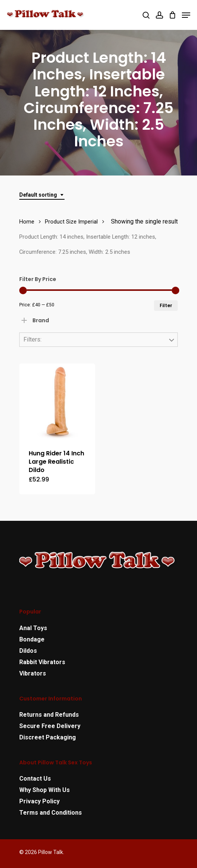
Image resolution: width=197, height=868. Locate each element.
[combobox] (42, 195)
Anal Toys (33, 628)
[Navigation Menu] (186, 15)
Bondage (32, 639)
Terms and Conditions (51, 813)
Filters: (32, 339)
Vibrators (33, 673)
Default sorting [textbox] (38, 195)
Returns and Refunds (49, 715)
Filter (166, 305)
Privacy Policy (39, 801)
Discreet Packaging (48, 737)
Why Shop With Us (45, 790)
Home (27, 222)
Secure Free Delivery (50, 726)
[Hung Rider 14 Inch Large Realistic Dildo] (57, 401)
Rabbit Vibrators (42, 662)
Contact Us (35, 779)
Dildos (28, 651)
